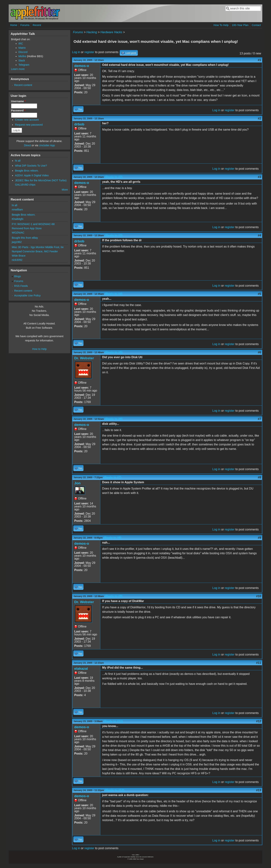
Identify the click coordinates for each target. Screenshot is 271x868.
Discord (23, 52)
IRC (21, 44)
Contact (256, 25)
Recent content (23, 85)
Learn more (18, 69)
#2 (260, 119)
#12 (259, 721)
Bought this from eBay (25, 238)
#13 (259, 790)
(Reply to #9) (114, 596)
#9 (260, 538)
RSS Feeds (21, 286)
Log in (76, 52)
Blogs (18, 276)
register (89, 52)
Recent (37, 25)
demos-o (82, 66)
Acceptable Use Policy (27, 295)
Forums (25, 25)
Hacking (92, 32)
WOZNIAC (18, 233)
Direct (28, 145)
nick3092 (17, 260)
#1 (260, 60)
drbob (79, 124)
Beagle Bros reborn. (27, 171)
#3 (260, 177)
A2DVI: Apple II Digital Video (32, 175)
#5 (260, 294)
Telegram (24, 65)
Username (18, 101)
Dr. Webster (84, 358)
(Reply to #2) (114, 177)
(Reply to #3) (114, 235)
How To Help (221, 25)
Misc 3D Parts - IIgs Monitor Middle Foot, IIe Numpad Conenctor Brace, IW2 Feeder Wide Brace (38, 251)
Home (14, 25)
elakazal (81, 669)
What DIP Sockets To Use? (31, 166)
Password (18, 110)
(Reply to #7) (113, 477)
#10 (259, 596)
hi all (18, 161)
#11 (259, 663)
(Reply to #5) (114, 352)
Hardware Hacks (111, 32)
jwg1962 (17, 242)
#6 (260, 352)
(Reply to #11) (113, 721)
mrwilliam (17, 210)
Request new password (29, 125)
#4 (260, 235)
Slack (22, 60)
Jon (77, 483)
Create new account (27, 120)
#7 (260, 419)
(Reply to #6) (114, 419)
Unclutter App (47, 145)
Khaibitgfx (18, 219)
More (65, 190)
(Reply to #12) (115, 790)
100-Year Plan (240, 25)
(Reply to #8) (113, 538)
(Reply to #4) (114, 294)
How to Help (39, 349)
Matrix (22, 48)
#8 (260, 477)
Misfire (22, 56)
